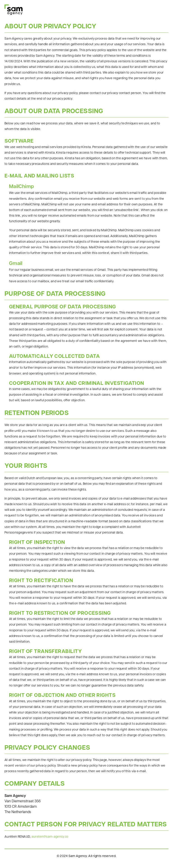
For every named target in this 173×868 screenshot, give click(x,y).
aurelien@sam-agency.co (50, 837)
